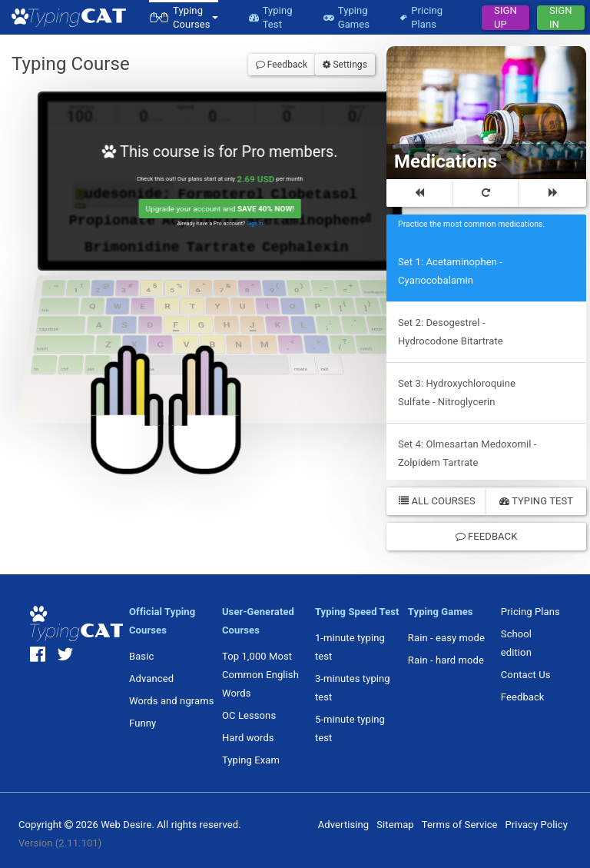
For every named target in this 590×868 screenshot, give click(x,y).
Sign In (561, 18)
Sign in (257, 226)
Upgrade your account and (222, 211)
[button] (184, 17)
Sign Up (505, 18)
